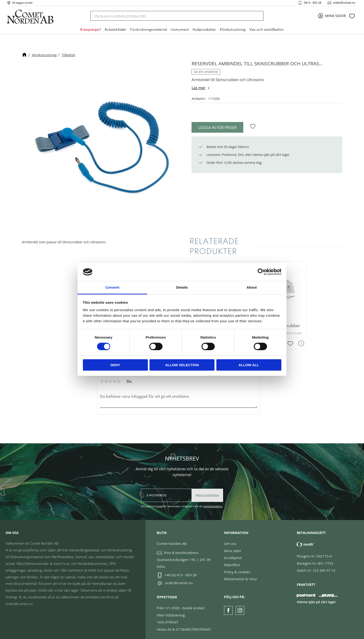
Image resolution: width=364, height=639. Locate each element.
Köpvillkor (232, 562)
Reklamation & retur (241, 576)
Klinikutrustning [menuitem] (233, 31)
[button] (352, 17)
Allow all (249, 365)
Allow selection (182, 365)
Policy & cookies (237, 569)
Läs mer (198, 88)
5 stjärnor (119, 378)
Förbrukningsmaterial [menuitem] (149, 31)
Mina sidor (233, 548)
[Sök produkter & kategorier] (171, 17)
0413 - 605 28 (311, 3)
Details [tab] (182, 287)
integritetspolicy (213, 503)
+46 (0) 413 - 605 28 (181, 572)
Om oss (230, 540)
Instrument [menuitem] (180, 31)
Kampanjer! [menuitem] (90, 31)
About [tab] (252, 287)
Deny (115, 365)
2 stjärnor (106, 378)
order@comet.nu (342, 3)
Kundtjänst (233, 555)
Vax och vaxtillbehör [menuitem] (266, 31)
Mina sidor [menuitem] (336, 17)
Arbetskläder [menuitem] (115, 31)
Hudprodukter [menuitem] (204, 31)
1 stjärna (102, 378)
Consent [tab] (112, 287)
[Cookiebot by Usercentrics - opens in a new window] (261, 272)
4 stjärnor (114, 378)
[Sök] (257, 17)
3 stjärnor (110, 378)
